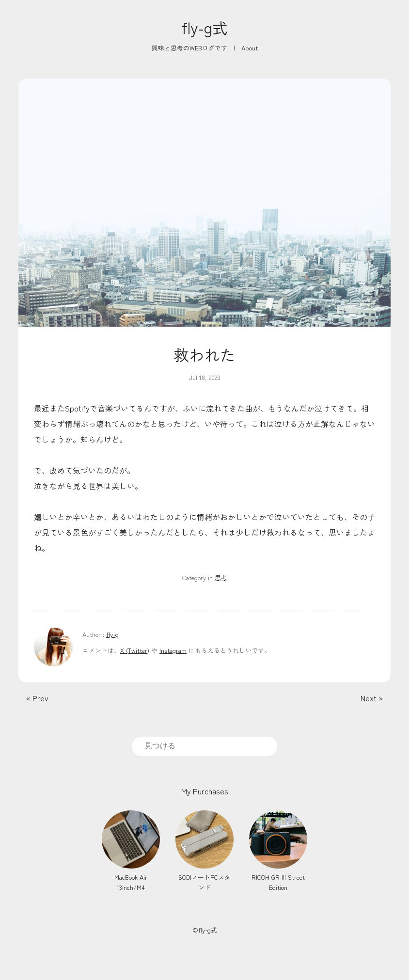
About (250, 48)
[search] (204, 746)
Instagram (173, 650)
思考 (221, 577)
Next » (372, 698)
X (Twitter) (135, 650)
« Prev (37, 698)
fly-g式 (205, 27)
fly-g (112, 634)
